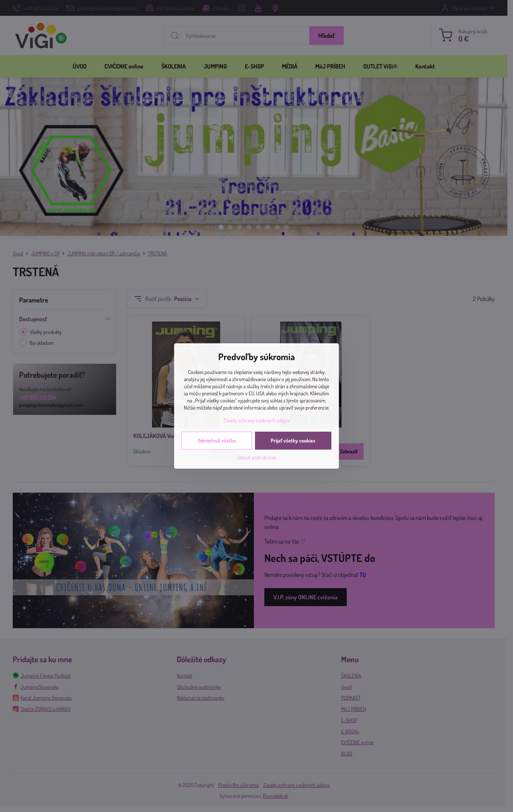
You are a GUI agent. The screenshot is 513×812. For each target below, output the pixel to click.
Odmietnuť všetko (217, 440)
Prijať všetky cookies (293, 440)
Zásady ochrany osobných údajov (256, 420)
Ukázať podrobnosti (257, 457)
